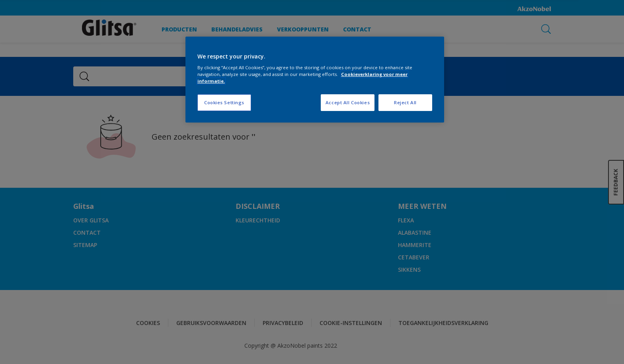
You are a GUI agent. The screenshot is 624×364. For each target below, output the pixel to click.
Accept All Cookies (348, 102)
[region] (315, 80)
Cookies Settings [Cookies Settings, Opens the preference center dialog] (224, 102)
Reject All (405, 102)
